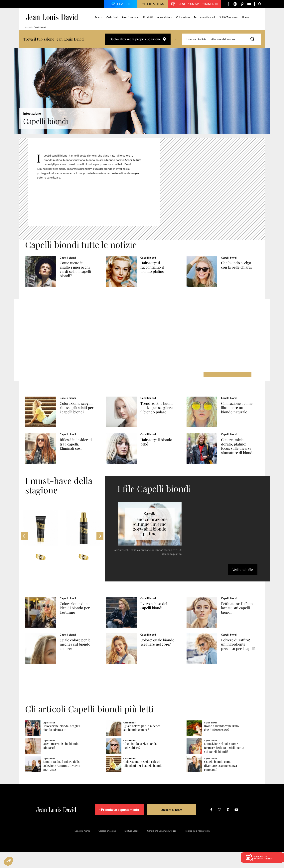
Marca (99, 17)
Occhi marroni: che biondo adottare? (61, 762)
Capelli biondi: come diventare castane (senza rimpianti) (220, 782)
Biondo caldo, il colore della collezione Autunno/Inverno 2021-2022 (61, 782)
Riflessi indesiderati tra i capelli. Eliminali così (78, 453)
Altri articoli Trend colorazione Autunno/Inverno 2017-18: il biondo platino (148, 561)
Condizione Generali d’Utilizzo (162, 847)
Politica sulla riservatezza (197, 847)
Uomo (246, 17)
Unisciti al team (153, 4)
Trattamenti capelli (205, 17)
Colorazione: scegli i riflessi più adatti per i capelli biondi (80, 411)
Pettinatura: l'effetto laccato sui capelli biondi (241, 618)
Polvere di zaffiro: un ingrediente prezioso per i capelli (239, 659)
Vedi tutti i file (243, 579)
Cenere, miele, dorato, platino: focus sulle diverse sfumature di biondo (240, 455)
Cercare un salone (107, 847)
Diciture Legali (132, 847)
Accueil (29, 27)
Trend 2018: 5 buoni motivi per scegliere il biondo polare (161, 411)
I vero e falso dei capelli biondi (158, 615)
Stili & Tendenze (229, 17)
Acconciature (165, 17)
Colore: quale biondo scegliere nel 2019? (158, 657)
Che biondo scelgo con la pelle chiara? (240, 265)
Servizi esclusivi (131, 17)
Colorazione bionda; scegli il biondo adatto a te (61, 744)
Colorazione (184, 17)
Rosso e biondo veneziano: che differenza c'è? (222, 744)
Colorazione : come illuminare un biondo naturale (241, 411)
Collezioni (113, 17)
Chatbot (120, 4)
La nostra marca (82, 847)
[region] (97, 184)
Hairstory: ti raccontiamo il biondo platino (156, 267)
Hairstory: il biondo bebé (160, 448)
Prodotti (148, 17)
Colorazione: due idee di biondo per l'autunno (79, 618)
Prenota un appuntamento (195, 4)
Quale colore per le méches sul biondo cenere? (79, 657)
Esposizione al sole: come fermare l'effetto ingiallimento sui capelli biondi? (224, 764)
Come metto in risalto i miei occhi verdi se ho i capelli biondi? (80, 269)
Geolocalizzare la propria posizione (138, 39)
